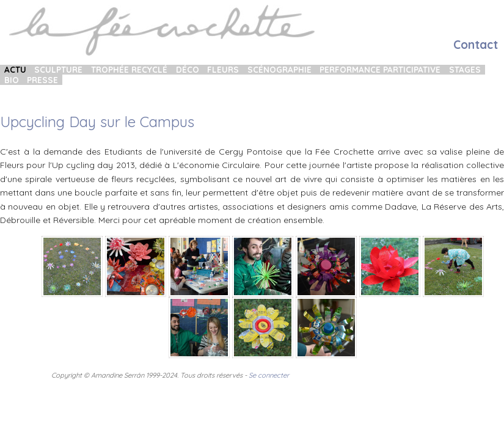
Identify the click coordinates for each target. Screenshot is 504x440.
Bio (12, 79)
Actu (15, 70)
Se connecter (269, 375)
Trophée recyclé (129, 70)
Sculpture (58, 70)
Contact (476, 45)
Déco (188, 70)
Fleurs (223, 70)
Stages (465, 70)
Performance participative (380, 70)
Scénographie (279, 70)
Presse (42, 79)
